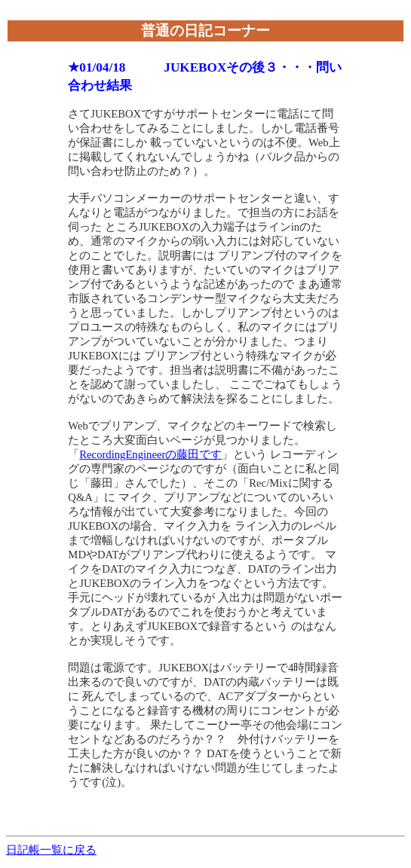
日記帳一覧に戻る (51, 850)
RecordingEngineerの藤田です (150, 454)
